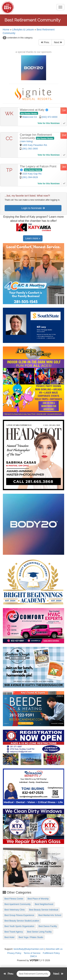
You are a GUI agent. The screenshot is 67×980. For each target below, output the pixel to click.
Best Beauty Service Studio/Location (22, 921)
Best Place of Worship (38, 899)
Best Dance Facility (48, 926)
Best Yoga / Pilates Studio (31, 937)
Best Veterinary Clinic (15, 910)
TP (9, 170)
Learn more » (33, 238)
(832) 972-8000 (49, 117)
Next (58, 42)
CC (9, 138)
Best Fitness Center (14, 899)
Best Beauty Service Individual (44, 910)
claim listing (26, 141)
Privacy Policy (14, 953)
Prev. (45, 42)
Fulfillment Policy (51, 953)
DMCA (33, 956)
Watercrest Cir (30, 117)
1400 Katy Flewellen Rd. (35, 145)
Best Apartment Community (18, 904)
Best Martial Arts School (50, 915)
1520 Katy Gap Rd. (32, 174)
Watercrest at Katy (34, 110)
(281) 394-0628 (30, 177)
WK (9, 114)
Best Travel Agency (14, 932)
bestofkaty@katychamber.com (29, 949)
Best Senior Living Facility (39, 932)
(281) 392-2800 (30, 149)
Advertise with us (54, 949)
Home (6, 30)
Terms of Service (32, 953)
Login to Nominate (33, 208)
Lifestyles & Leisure (23, 30)
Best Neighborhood (44, 904)
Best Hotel (9, 937)
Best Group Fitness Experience (19, 915)
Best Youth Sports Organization (19, 926)
